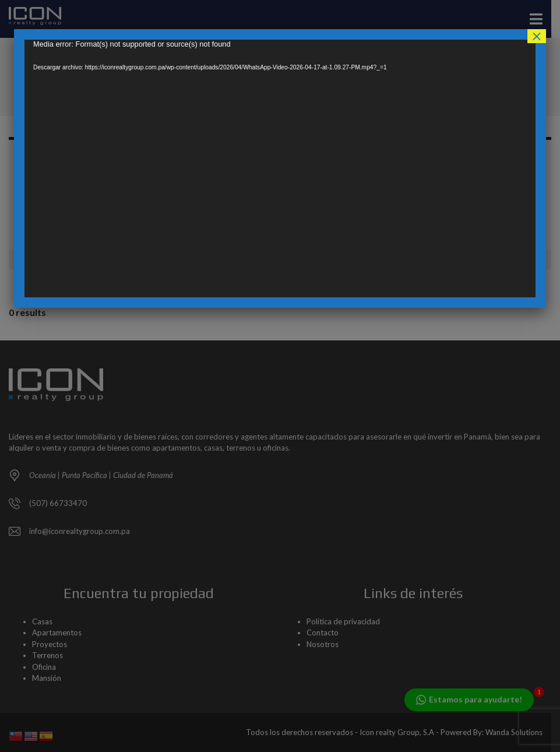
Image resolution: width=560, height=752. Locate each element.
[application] (280, 168)
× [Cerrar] (537, 36)
